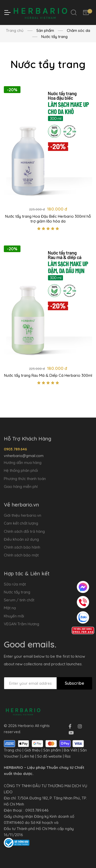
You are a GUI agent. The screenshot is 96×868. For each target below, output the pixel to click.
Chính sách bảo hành (22, 547)
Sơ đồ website (50, 756)
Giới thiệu (32, 750)
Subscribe (74, 683)
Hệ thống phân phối (21, 470)
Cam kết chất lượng (21, 523)
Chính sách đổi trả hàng (24, 531)
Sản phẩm (52, 750)
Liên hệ (28, 756)
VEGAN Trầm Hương (22, 624)
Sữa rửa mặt (15, 584)
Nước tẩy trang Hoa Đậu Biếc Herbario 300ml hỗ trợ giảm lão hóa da (48, 219)
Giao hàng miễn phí (21, 487)
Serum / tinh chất (19, 600)
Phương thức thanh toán (25, 479)
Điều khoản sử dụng (21, 539)
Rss (68, 756)
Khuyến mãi (14, 616)
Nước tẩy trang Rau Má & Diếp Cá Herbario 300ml (48, 376)
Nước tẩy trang (17, 592)
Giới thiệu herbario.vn (23, 515)
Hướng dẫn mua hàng (23, 463)
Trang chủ (15, 30)
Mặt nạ (10, 608)
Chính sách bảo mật (21, 555)
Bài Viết (71, 750)
